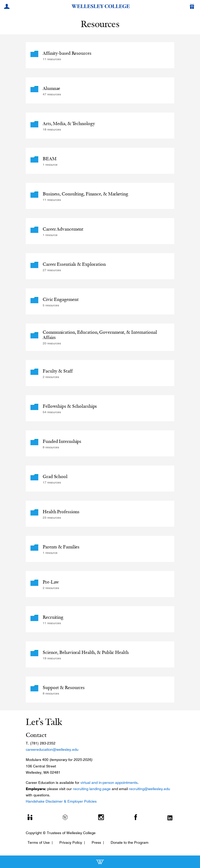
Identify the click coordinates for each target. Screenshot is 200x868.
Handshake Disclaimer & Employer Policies (61, 801)
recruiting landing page (92, 789)
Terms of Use (39, 842)
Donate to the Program (130, 842)
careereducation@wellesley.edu (52, 749)
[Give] (193, 7)
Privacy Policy (71, 842)
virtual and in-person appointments (109, 783)
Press (96, 842)
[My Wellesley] (8, 7)
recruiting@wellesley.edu (149, 789)
